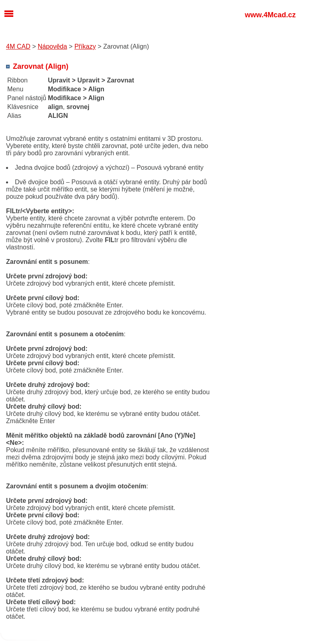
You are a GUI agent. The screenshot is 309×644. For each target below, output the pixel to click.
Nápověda (53, 46)
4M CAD (18, 46)
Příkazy (85, 46)
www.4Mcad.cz (270, 15)
